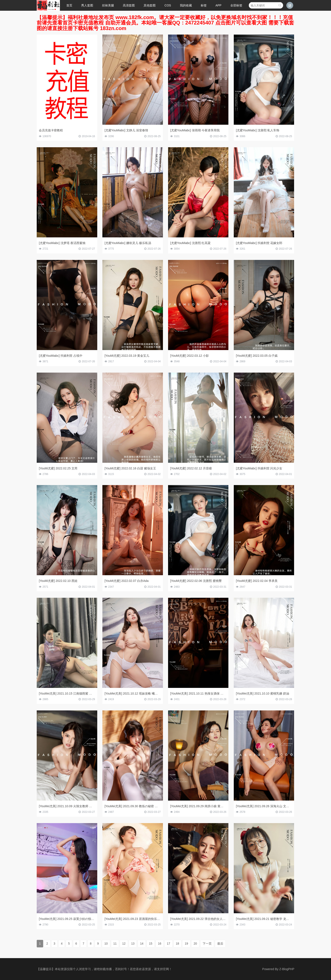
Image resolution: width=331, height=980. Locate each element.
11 (115, 944)
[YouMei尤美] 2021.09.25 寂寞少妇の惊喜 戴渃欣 (71, 919)
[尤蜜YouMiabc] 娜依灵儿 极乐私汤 (128, 243)
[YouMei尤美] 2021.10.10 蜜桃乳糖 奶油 (263, 693)
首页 (69, 5)
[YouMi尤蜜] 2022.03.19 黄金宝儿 (127, 356)
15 (151, 944)
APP (219, 5)
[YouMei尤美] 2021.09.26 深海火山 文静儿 (264, 806)
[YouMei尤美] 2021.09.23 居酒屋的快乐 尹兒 (134, 919)
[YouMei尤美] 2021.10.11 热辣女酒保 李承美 (200, 693)
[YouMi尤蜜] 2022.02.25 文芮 (58, 468)
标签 (204, 5)
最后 (220, 944)
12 (124, 944)
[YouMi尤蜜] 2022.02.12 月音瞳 (191, 468)
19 (186, 944)
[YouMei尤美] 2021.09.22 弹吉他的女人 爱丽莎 (201, 919)
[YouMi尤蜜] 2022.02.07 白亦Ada (127, 581)
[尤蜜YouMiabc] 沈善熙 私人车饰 (258, 130)
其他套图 (150, 5)
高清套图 (129, 5)
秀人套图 (87, 5)
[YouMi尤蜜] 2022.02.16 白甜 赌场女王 (130, 468)
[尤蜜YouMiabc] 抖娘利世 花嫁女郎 (259, 243)
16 (160, 944)
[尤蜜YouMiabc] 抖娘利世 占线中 (61, 356)
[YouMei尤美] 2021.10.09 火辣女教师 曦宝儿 (68, 806)
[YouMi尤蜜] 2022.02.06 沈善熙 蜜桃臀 (196, 581)
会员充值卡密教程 (51, 130)
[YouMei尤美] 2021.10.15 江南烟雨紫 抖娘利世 (70, 693)
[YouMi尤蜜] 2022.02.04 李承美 (257, 581)
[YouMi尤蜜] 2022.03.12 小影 (190, 356)
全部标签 (236, 5)
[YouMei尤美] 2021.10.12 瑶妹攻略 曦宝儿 (133, 693)
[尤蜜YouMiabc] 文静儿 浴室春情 (126, 130)
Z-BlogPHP (287, 969)
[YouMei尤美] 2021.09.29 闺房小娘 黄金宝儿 (200, 806)
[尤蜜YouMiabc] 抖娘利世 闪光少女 (259, 468)
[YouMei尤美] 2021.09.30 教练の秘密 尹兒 (133, 806)
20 (195, 944)
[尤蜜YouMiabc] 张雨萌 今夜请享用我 (195, 130)
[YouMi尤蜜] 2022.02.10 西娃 (58, 581)
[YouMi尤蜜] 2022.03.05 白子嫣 (257, 356)
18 (178, 944)
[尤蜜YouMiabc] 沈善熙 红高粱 (191, 243)
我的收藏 (186, 5)
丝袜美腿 (108, 5)
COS (168, 5)
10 (106, 944)
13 (133, 944)
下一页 (207, 944)
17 (169, 944)
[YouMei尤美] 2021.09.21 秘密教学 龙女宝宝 (266, 919)
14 (142, 944)
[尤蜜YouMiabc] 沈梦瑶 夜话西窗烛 (62, 243)
